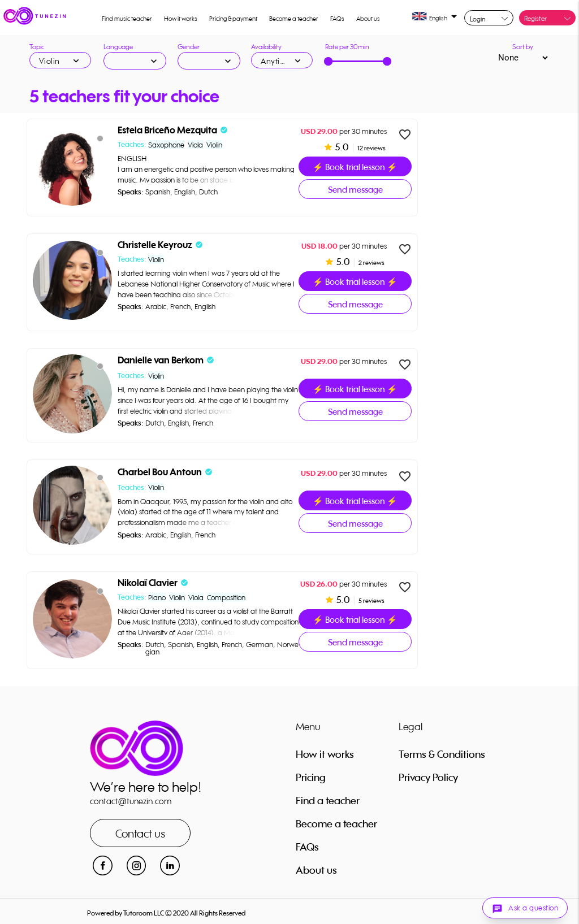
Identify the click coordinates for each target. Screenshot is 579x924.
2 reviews (371, 263)
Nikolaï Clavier (148, 583)
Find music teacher (127, 19)
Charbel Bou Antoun (160, 472)
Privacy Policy (428, 777)
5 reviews (371, 601)
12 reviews (371, 148)
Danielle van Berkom (161, 360)
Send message (355, 190)
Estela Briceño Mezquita (167, 130)
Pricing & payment (233, 19)
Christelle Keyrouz (155, 245)
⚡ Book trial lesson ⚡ (355, 167)
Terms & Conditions (442, 754)
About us (368, 19)
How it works (181, 19)
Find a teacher (328, 800)
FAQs (337, 19)
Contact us (140, 833)
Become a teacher (294, 19)
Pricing (311, 777)
